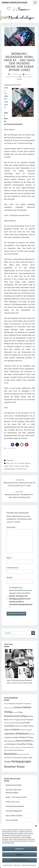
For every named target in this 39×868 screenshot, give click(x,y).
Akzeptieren (19, 849)
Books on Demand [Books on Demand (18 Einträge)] (25, 704)
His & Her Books (12, 820)
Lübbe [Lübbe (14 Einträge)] (6, 741)
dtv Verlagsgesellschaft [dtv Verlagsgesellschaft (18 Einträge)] (19, 720)
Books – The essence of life (16, 797)
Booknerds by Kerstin (14, 785)
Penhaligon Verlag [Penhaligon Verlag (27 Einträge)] (14, 744)
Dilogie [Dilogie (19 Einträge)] (21, 712)
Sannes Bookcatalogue (14, 3)
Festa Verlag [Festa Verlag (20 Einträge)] (19, 723)
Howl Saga (24, 466)
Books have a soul (12, 802)
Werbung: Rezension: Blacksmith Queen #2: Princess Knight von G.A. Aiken (19, 483)
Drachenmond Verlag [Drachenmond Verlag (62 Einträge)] (15, 716)
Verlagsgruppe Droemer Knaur (15, 469)
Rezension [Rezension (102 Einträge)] (11, 754)
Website (10, 578)
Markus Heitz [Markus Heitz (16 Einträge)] (12, 741)
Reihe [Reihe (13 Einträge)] (22, 750)
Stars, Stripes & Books (14, 816)
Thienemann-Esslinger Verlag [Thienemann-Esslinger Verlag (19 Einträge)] (22, 758)
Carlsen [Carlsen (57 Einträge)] (18, 707)
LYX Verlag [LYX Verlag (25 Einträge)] (29, 737)
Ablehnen (19, 854)
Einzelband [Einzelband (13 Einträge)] (7, 723)
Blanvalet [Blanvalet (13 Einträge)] (6, 704)
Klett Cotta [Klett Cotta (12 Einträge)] (32, 734)
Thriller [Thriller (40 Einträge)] (7, 762)
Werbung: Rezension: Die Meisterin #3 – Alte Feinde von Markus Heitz (19, 495)
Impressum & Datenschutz (29, 865)
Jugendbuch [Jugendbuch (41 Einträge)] (10, 734)
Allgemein (10, 460)
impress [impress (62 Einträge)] (16, 729)
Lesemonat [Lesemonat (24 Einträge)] (8, 737)
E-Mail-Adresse (13, 568)
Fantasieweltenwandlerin (15, 806)
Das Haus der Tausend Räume (18, 463)
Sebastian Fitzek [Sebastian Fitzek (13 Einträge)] (22, 754)
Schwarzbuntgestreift (14, 811)
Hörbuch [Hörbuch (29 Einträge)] (7, 730)
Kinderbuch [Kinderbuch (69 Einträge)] (22, 734)
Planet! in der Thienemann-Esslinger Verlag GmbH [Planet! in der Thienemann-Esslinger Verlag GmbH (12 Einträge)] (21, 747)
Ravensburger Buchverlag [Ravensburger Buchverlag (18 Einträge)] (12, 750)
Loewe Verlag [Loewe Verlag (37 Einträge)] (19, 737)
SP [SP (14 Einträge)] (12, 758)
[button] (36, 826)
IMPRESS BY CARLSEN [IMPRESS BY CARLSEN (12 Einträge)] (26, 730)
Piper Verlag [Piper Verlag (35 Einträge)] (27, 744)
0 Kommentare (27, 77)
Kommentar (11, 527)
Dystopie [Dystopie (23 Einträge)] (30, 720)
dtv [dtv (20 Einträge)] (10, 720)
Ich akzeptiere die (21, 597)
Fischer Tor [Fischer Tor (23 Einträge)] (19, 726)
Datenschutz (17, 865)
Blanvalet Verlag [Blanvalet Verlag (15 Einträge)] (14, 704)
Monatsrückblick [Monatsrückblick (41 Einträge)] (24, 741)
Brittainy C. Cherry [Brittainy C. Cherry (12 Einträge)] (9, 708)
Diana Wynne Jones (12, 466)
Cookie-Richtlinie (8, 865)
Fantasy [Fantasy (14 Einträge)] (12, 723)
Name (9, 558)
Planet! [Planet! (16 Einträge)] (6, 747)
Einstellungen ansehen (19, 860)
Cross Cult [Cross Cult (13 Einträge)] (15, 712)
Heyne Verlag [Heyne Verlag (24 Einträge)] (28, 726)
